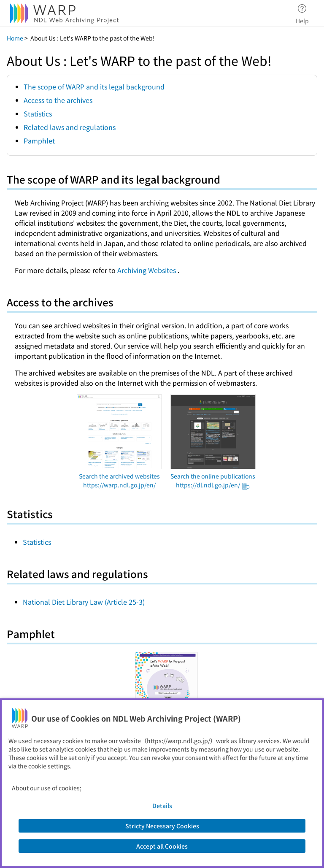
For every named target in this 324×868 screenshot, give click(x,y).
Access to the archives (58, 100)
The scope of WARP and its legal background (94, 87)
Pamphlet (39, 141)
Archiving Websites (147, 270)
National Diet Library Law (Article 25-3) (84, 602)
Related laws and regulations (70, 127)
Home (15, 38)
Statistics (38, 114)
